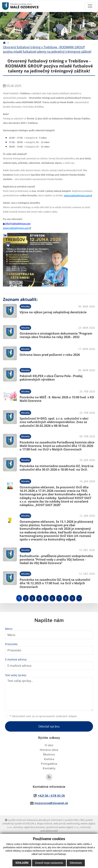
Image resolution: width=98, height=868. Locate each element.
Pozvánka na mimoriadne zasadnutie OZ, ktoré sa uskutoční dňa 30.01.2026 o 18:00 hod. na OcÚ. (57, 468)
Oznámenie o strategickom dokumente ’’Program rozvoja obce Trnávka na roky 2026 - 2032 (56, 335)
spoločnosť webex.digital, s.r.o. (63, 827)
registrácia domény (34, 827)
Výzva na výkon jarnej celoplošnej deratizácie (53, 312)
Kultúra (49, 759)
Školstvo (49, 755)
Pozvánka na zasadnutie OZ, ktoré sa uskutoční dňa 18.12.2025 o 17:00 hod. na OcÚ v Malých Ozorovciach (55, 583)
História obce (49, 750)
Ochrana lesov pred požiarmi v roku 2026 (50, 355)
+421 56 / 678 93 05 (51, 796)
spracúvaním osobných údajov (58, 716)
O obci (49, 745)
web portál (59, 823)
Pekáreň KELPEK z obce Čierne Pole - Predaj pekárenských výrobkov (51, 378)
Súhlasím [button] (22, 863)
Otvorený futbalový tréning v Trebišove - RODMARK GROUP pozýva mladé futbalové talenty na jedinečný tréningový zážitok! (47, 49)
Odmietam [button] (76, 863)
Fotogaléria (49, 764)
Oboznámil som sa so (43, 716)
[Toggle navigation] (90, 6)
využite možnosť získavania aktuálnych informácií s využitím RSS (42, 820)
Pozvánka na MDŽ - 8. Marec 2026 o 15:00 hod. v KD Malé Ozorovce (57, 399)
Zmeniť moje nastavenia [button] (49, 863)
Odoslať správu (49, 726)
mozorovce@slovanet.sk (51, 803)
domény (18, 827)
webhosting (73, 823)
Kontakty (49, 768)
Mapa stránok (45, 823)
